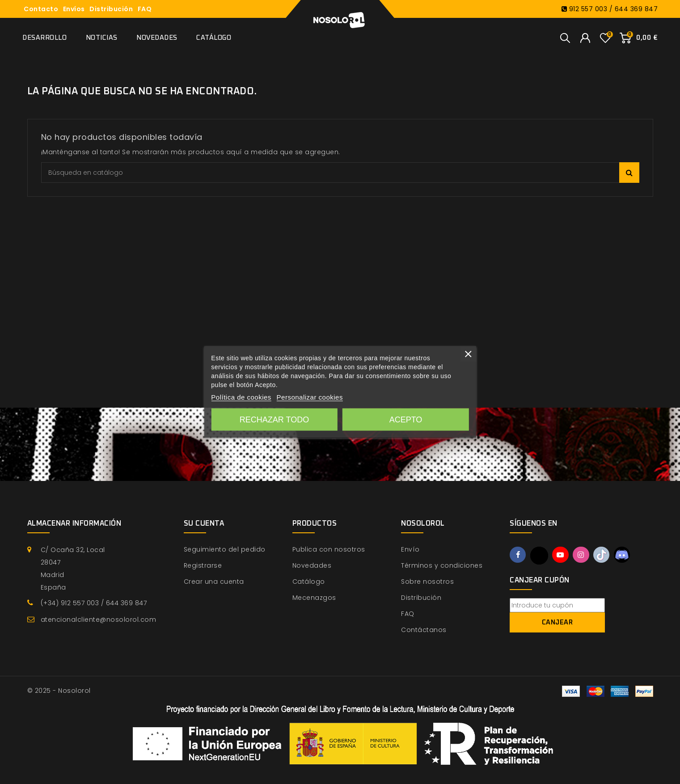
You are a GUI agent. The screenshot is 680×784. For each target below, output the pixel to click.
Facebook (518, 555)
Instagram (583, 555)
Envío (410, 549)
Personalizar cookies (310, 397)
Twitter (540, 556)
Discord (625, 555)
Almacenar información (74, 523)
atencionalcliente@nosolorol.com (99, 620)
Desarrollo (44, 38)
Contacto (41, 9)
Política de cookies (241, 397)
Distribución (111, 9)
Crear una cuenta (214, 582)
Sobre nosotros (427, 582)
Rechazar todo (274, 420)
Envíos (74, 9)
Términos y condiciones (442, 565)
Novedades (157, 38)
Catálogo (214, 38)
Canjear (558, 622)
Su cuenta (204, 523)
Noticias (102, 38)
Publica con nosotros (329, 549)
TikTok (604, 555)
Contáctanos (424, 630)
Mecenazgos (314, 598)
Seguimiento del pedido (225, 549)
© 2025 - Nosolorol (59, 691)
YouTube (562, 555)
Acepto (406, 420)
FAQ (145, 9)
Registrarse (203, 565)
